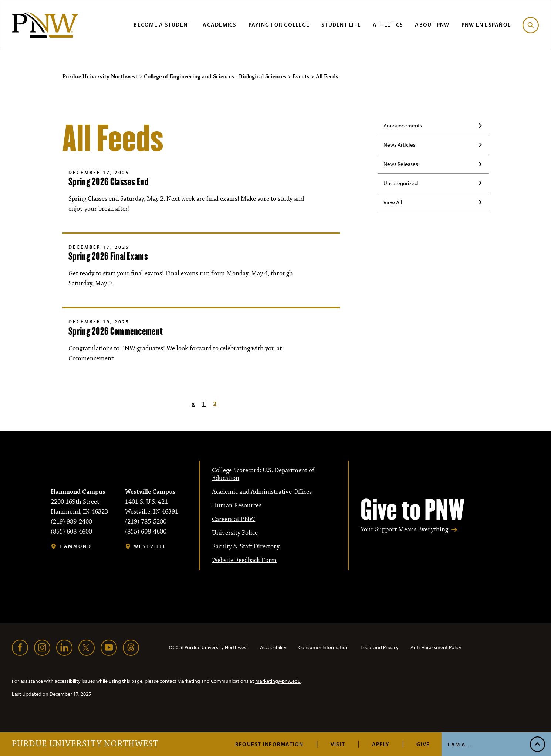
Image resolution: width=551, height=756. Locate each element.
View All (393, 202)
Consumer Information (324, 647)
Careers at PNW (234, 519)
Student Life (341, 25)
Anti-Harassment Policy (436, 647)
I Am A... (459, 744)
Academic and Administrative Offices (262, 492)
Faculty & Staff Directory (246, 546)
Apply (381, 744)
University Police (235, 533)
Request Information (269, 744)
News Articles (399, 145)
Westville (150, 546)
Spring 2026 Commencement (116, 331)
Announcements (403, 125)
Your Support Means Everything (404, 530)
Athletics (388, 25)
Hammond (76, 546)
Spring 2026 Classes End (109, 182)
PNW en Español (486, 25)
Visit (338, 744)
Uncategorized (400, 183)
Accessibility (273, 647)
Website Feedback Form (244, 560)
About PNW (432, 25)
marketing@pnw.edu (278, 681)
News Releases (401, 164)
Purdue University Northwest (85, 744)
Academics (219, 25)
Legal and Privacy (380, 647)
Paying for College (279, 25)
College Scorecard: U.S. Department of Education (263, 474)
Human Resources (237, 505)
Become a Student (162, 25)
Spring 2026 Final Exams (108, 256)
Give (423, 744)
